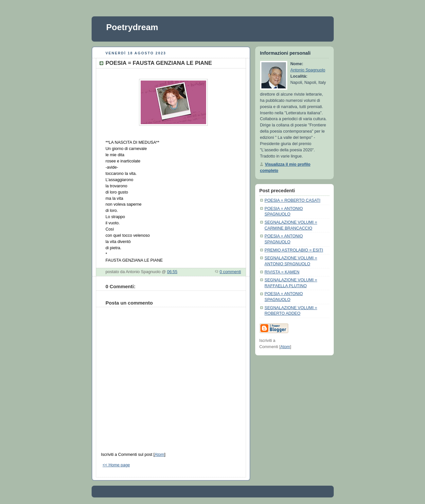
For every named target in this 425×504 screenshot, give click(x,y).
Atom (159, 455)
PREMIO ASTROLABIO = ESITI (294, 250)
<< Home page (116, 465)
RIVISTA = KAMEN (282, 272)
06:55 (172, 272)
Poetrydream (132, 27)
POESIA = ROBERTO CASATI (293, 200)
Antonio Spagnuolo (308, 70)
